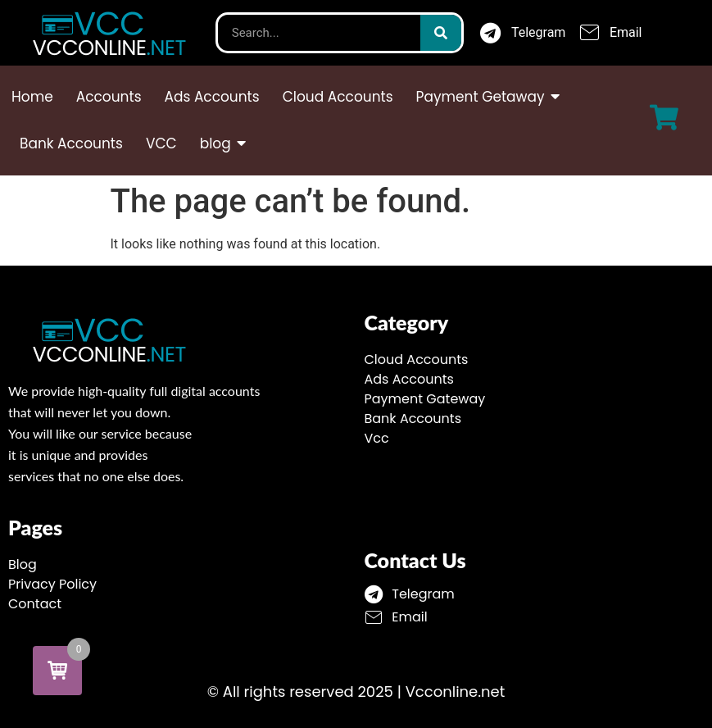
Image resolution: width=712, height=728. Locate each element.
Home (32, 97)
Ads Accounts (212, 97)
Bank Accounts (71, 143)
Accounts (109, 97)
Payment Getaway (482, 97)
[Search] (441, 33)
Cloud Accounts (338, 97)
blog (217, 143)
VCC (161, 143)
